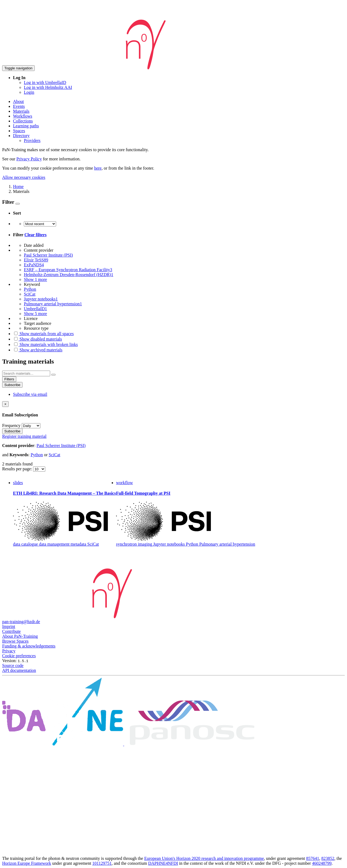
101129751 (102, 863)
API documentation (19, 670)
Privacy (9, 651)
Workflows (23, 116)
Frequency (11, 425)
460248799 (322, 863)
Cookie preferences (19, 656)
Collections (23, 121)
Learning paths (26, 126)
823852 (328, 858)
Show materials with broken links (45, 344)
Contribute (11, 631)
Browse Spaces (15, 641)
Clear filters (36, 235)
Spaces (19, 131)
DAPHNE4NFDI (163, 863)
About (18, 101)
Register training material (24, 436)
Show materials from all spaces (43, 334)
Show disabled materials (37, 339)
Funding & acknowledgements (29, 646)
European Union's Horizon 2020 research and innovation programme (204, 858)
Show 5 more (35, 314)
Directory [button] (21, 136)
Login (29, 92)
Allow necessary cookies (24, 177)
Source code (13, 665)
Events (19, 106)
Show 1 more (35, 279)
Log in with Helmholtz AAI (48, 87)
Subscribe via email (30, 394)
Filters (9, 379)
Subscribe (12, 385)
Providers (32, 140)
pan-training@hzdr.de (21, 622)
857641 (313, 858)
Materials (21, 111)
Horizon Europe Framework (27, 863)
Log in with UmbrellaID (45, 82)
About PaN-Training (20, 636)
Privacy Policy (29, 159)
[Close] (5, 404)
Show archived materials (38, 350)
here (98, 168)
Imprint (9, 626)
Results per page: (18, 469)
